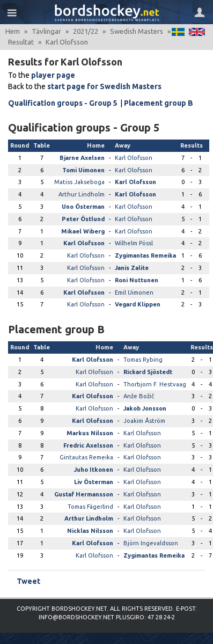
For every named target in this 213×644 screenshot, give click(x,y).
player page (53, 75)
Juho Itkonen (94, 470)
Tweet (28, 581)
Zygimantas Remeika (145, 255)
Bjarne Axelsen (82, 158)
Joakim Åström (144, 421)
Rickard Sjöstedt (148, 372)
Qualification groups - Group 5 (63, 103)
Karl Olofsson (134, 158)
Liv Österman (94, 482)
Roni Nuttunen (137, 280)
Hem (13, 31)
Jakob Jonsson (145, 408)
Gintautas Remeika (86, 457)
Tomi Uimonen (83, 170)
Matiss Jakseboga (79, 182)
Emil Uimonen (134, 292)
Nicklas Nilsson (90, 531)
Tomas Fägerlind (90, 507)
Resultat (21, 42)
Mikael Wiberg (83, 231)
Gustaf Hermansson (84, 494)
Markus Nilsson (90, 433)
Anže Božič (139, 396)
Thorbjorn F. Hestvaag (155, 384)
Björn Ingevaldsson (151, 543)
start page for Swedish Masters (104, 86)
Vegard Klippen (138, 304)
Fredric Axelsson (88, 445)
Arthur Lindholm (82, 194)
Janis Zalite (132, 268)
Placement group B (159, 103)
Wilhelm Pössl (134, 243)
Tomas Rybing (143, 360)
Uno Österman (83, 207)
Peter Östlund (83, 219)
